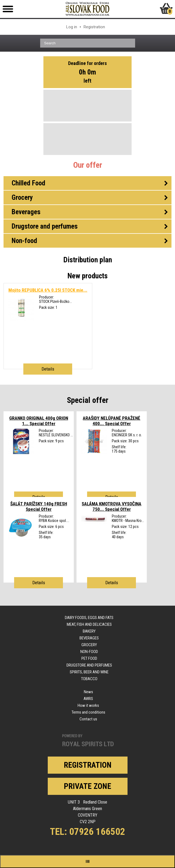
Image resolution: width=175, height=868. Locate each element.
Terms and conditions (88, 712)
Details (48, 369)
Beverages (89, 638)
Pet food (89, 658)
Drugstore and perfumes (89, 665)
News (88, 692)
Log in (72, 27)
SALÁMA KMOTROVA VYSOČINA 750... (112, 506)
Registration (94, 27)
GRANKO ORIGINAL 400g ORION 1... (39, 421)
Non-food (89, 652)
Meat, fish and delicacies (89, 624)
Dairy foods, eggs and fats (89, 618)
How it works (88, 705)
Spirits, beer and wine (89, 672)
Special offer (88, 400)
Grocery (89, 645)
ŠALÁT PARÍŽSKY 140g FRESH (39, 506)
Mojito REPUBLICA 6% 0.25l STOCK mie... (48, 290)
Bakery (89, 631)
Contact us (88, 719)
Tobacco (89, 679)
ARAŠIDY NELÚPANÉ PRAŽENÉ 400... (112, 421)
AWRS (88, 699)
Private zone (87, 786)
